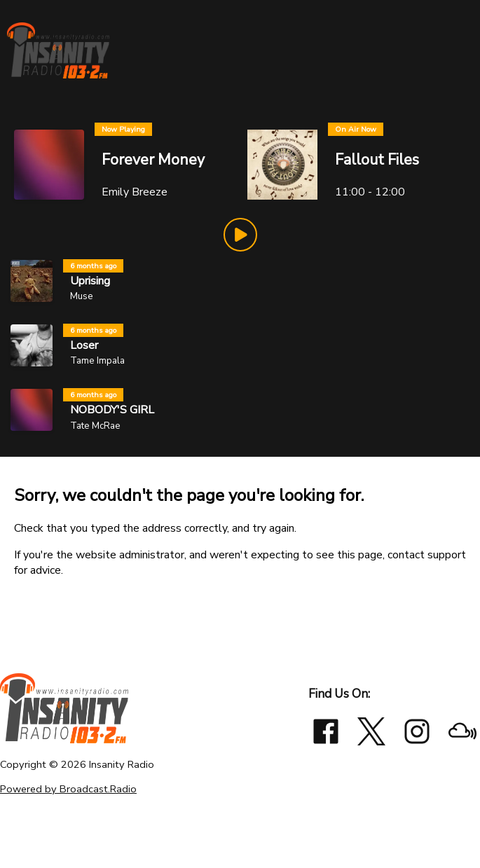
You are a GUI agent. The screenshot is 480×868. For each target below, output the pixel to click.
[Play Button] (240, 235)
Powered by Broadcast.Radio (68, 789)
